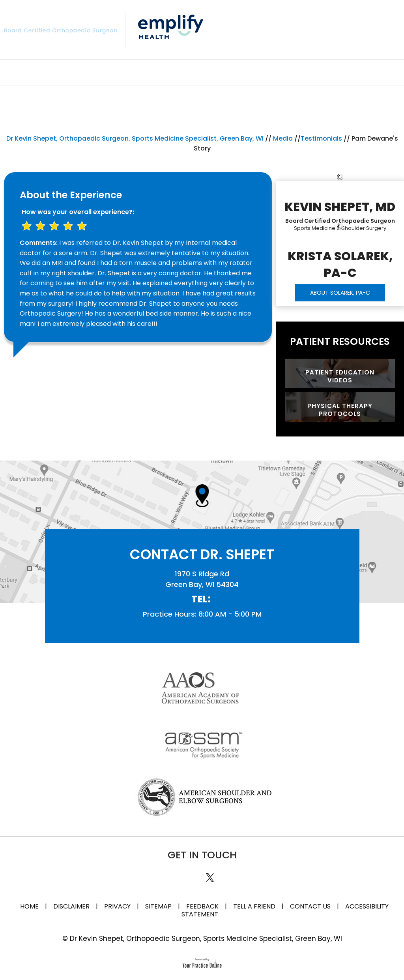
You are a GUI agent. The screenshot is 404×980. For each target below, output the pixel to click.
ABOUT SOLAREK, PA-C (340, 293)
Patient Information (208, 72)
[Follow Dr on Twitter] (209, 876)
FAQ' (315, 72)
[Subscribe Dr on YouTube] (224, 872)
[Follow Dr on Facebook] (180, 872)
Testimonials (321, 138)
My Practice (68, 72)
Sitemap (158, 906)
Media (276, 72)
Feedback (202, 906)
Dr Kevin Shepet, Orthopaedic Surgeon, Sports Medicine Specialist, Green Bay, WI (135, 138)
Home (29, 906)
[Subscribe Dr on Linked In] (193, 872)
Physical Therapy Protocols (340, 410)
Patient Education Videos (340, 376)
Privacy (117, 906)
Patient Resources (340, 341)
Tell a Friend (254, 906)
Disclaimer (72, 906)
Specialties (130, 72)
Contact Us (365, 72)
